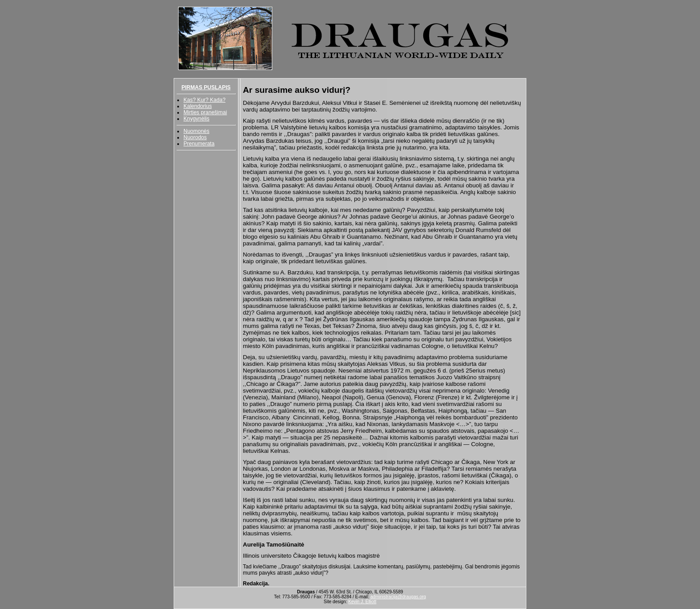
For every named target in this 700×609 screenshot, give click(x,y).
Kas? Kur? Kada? (204, 100)
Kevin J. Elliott (362, 602)
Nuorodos (195, 137)
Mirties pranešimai (205, 112)
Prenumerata (199, 144)
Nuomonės (196, 131)
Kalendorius (198, 106)
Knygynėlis (196, 119)
